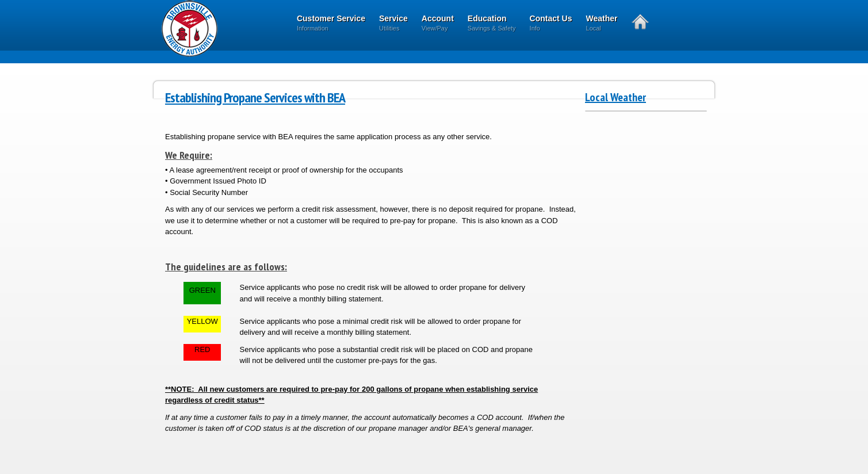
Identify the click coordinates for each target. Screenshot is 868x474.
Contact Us (551, 24)
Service (393, 24)
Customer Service (331, 24)
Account (438, 24)
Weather (602, 24)
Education (492, 24)
